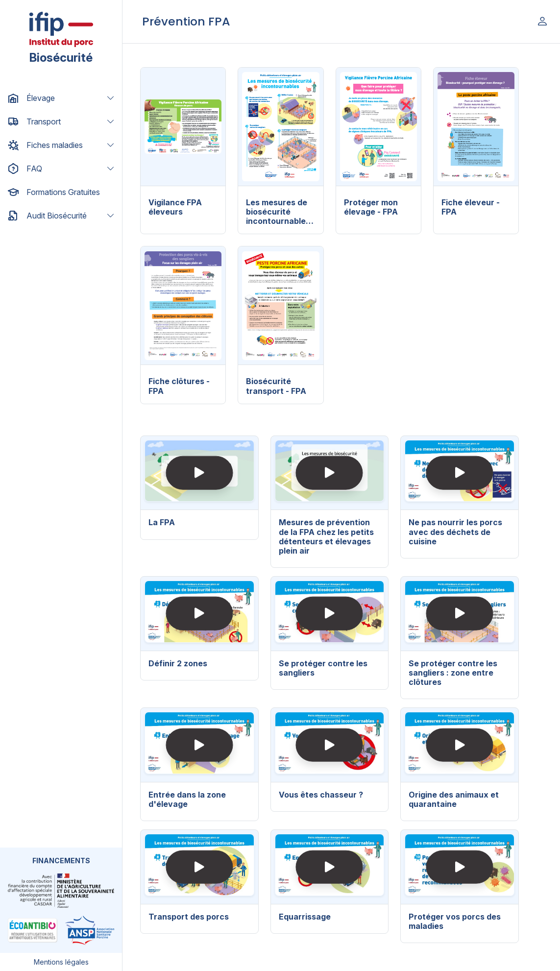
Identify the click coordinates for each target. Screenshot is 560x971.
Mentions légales (61, 962)
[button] (61, 98)
